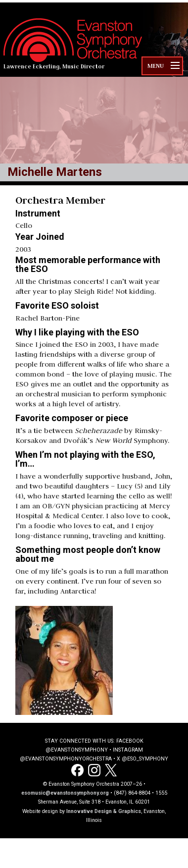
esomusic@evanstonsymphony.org (65, 793)
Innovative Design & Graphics (104, 811)
